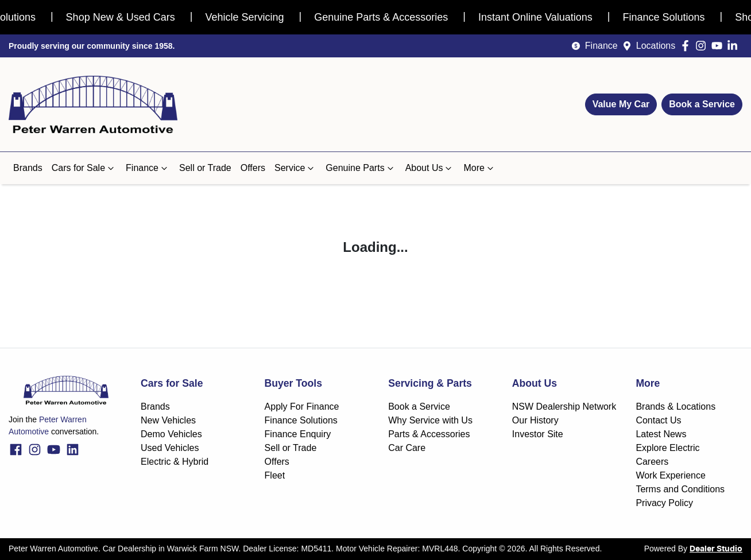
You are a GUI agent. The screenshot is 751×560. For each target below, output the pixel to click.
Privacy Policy (664, 503)
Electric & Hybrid (175, 462)
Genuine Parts (361, 168)
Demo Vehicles (171, 434)
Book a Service (702, 104)
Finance (601, 46)
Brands (28, 168)
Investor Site (538, 434)
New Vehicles (168, 420)
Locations (656, 46)
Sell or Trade (205, 168)
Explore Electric (667, 448)
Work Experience (671, 475)
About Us (430, 168)
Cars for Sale (84, 168)
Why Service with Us (430, 420)
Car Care (407, 448)
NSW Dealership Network (564, 407)
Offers (253, 168)
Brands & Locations (675, 407)
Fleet (275, 475)
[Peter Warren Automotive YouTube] (719, 46)
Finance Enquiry (298, 434)
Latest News (661, 434)
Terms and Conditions (680, 489)
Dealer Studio (716, 549)
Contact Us (658, 420)
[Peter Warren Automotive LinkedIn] (735, 46)
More (479, 168)
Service (295, 168)
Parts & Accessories (429, 434)
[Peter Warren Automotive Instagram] (703, 46)
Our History (535, 420)
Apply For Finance (302, 407)
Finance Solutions (301, 420)
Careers (652, 462)
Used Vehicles (170, 448)
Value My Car (621, 104)
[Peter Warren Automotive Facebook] (688, 46)
